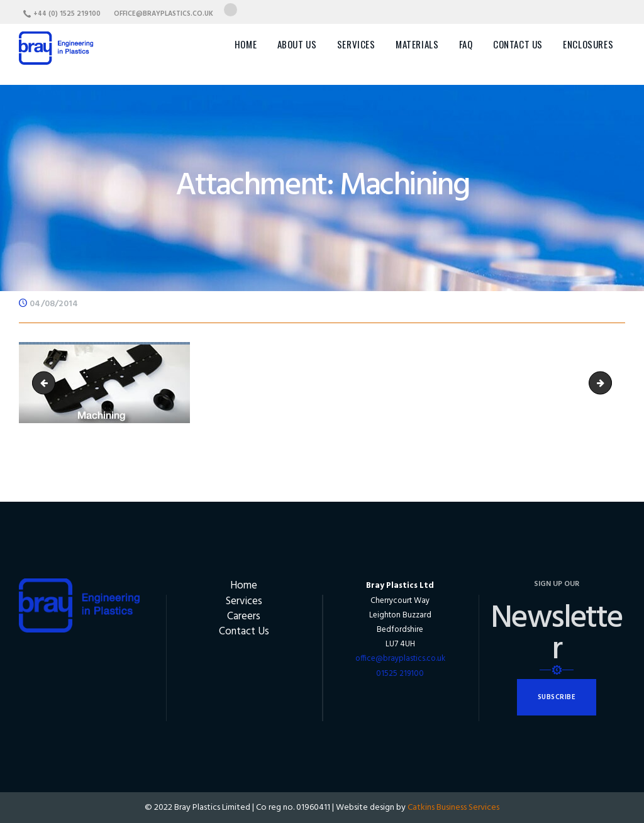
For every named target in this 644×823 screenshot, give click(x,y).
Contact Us (244, 632)
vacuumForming (607, 383)
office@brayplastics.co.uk (400, 659)
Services (244, 601)
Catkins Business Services (453, 808)
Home (244, 586)
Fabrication (46, 383)
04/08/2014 (54, 304)
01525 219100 (400, 674)
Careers (244, 616)
